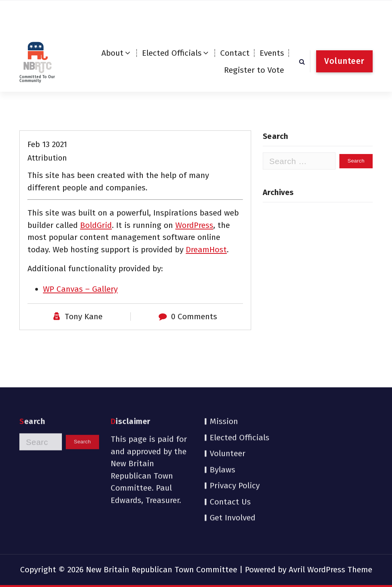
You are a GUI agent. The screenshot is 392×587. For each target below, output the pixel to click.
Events (272, 53)
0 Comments (194, 339)
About (112, 53)
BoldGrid (96, 248)
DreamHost (206, 272)
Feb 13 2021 (47, 167)
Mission (224, 385)
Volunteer (228, 417)
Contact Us (230, 465)
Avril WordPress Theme (330, 570)
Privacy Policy (235, 449)
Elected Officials (172, 53)
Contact (235, 53)
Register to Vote (254, 70)
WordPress (194, 248)
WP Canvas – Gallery (80, 311)
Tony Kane (84, 339)
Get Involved (233, 481)
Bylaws (223, 433)
